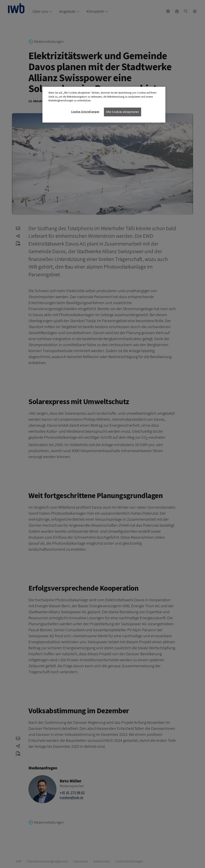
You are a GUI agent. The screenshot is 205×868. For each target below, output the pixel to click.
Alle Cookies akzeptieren (123, 112)
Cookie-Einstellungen (85, 112)
